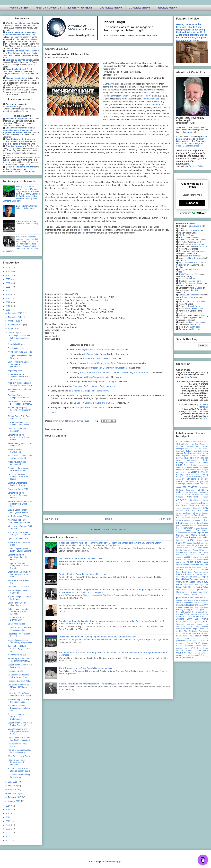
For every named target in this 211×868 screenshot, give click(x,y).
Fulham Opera (203, 526)
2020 (8, 291)
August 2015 (14, 329)
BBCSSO (205, 458)
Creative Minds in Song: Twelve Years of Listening (82, 574)
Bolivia (191, 463)
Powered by (192, 213)
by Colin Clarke (198, 474)
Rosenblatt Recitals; (185, 605)
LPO (197, 555)
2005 (8, 840)
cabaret (192, 482)
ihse (207, 540)
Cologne (179, 497)
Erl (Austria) (186, 518)
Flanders (186, 526)
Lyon (207, 555)
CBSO (202, 484)
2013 (8, 810)
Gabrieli (179, 528)
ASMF (194, 449)
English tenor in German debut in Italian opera (80, 558)
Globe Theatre (184, 530)
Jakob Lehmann (196, 322)
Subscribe (192, 203)
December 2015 (15, 313)
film (195, 523)
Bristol (194, 465)
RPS (196, 605)
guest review (202, 537)
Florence (193, 526)
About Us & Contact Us (48, 8)
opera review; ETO (191, 585)
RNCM (206, 603)
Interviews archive (167, 8)
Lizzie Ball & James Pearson (192, 283)
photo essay (193, 592)
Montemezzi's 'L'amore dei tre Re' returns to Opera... (20, 403)
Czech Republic (202, 505)
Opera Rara (195, 582)
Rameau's (97, 359)
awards (206, 449)
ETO (200, 518)
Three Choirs (182, 638)
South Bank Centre (198, 619)
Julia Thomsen (195, 256)
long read (190, 555)
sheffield (179, 614)
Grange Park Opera (186, 535)
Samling (187, 610)
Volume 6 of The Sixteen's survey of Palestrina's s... (20, 534)
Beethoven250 (192, 460)
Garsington (188, 528)
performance (203, 590)
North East (181, 572)
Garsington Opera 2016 (18, 489)
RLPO (200, 603)
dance (178, 508)
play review (203, 592)
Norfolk (205, 570)
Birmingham (181, 463)
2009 (8, 825)
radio (197, 598)
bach (178, 451)
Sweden (205, 626)
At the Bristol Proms (16, 344)
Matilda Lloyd (194, 329)
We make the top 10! (17, 655)
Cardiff (196, 484)
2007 (8, 833)
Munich (206, 557)
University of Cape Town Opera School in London (19, 694)
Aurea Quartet (151, 105)
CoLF (206, 495)
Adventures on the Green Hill (195, 444)
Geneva (197, 528)
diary (206, 508)
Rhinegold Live (188, 603)
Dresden (180, 511)
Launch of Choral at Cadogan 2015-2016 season (18, 477)
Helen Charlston (200, 247)
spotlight (204, 622)
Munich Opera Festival (184, 560)
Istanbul (196, 543)
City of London (196, 492)
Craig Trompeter (186, 274)
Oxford (179, 587)
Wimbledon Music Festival (186, 655)
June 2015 (13, 782)
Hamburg (180, 540)
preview (182, 597)
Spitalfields (181, 622)
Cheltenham (190, 490)
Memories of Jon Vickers (18, 587)
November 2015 (15, 317)
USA (200, 641)
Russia (201, 605)
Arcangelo (180, 449)
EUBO (206, 518)
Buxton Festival (198, 472)
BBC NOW (195, 458)
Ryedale (179, 607)
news (205, 567)
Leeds (192, 548)
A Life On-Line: (197, 442)
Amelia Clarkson (195, 288)
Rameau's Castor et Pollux (19, 681)
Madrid (179, 557)
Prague (195, 594)
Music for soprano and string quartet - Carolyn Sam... (19, 731)
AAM (206, 442)
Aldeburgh (181, 446)
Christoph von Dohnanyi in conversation (108, 368)
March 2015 (14, 793)
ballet (183, 451)
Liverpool (192, 552)
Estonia (194, 518)
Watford (198, 646)
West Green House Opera (19, 756)
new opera (180, 567)
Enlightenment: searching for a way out (19, 776)
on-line (189, 577)
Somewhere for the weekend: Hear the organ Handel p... (20, 437)
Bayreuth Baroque (190, 456)
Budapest (205, 470)
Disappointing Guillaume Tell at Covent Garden (18, 676)
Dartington (187, 508)
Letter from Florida (191, 550)
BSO (199, 470)
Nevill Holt (204, 565)
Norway (196, 574)
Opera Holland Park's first (93, 407)
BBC (187, 458)
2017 (8, 302)
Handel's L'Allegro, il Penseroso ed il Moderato (17, 762)
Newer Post (52, 519)
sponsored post (193, 622)
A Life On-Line (183, 442)
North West (193, 572)
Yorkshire (189, 658)
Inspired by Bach (15, 371)
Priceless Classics (16, 348)
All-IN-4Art (191, 446)
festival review (188, 523)
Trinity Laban (198, 638)
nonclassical (197, 570)
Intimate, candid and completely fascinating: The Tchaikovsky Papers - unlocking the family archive (105, 684)
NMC (190, 570)
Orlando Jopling (196, 226)
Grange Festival (201, 533)
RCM (206, 598)
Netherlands (194, 565)
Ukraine (195, 641)
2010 (8, 821)
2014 (8, 806)
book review (202, 463)
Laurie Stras (184, 315)
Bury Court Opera (183, 472)
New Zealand (197, 567)
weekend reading (183, 648)
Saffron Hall (189, 607)
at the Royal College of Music (112, 363)
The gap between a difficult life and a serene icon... (19, 424)
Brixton (186, 470)
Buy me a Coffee (196, 166)
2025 (8, 272)
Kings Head (186, 545)
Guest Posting (189, 537)
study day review (184, 627)
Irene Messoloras (196, 244)
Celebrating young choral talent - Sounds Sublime (19, 550)
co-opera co (197, 495)
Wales (179, 646)
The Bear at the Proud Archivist (17, 745)
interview (181, 543)
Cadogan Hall (202, 481)
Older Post (165, 519)
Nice (186, 570)
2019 (8, 295)
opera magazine (201, 579)
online (195, 577)
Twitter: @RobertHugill (80, 8)
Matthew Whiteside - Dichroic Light (17, 619)
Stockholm (180, 624)
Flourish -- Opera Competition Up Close (18, 396)
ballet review (192, 451)
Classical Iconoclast (204, 406)
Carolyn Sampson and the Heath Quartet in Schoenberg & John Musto (114, 372)
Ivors (207, 543)
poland (179, 594)
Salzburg (180, 610)
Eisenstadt (180, 515)
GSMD (179, 537)
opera (206, 577)
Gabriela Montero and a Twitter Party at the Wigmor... (18, 611)
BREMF (180, 465)
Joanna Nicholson (151, 99)
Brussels (193, 470)
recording (205, 600)
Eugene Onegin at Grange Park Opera (19, 598)
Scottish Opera (191, 612)
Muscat (195, 560)
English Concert (201, 515)
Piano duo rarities (15, 671)
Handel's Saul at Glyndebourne (15, 451)
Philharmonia (181, 592)
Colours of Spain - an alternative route (17, 604)
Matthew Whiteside (112, 84)
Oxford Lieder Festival (192, 587)
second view (203, 612)
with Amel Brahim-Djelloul (99, 349)
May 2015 (13, 786)
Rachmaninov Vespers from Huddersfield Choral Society (20, 504)
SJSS (186, 614)
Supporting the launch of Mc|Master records (18, 469)
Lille (186, 552)
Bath (178, 456)
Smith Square (203, 614)
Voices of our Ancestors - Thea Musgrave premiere (20, 641)
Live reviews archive (111, 8)
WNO (200, 655)
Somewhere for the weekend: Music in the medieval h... (19, 377)
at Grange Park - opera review (96, 386)
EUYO (178, 520)
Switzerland (181, 629)
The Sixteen (203, 634)
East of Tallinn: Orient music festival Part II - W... (20, 724)
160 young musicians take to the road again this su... (19, 338)
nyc (202, 574)
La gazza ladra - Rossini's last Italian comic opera (19, 739)
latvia (206, 545)
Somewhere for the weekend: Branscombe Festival (19, 495)
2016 (8, 306)
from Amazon (191, 377)
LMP (199, 552)
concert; (205, 501)
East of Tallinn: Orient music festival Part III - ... (20, 666)
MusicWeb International (198, 411)
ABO (178, 444)
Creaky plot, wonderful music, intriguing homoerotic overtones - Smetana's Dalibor (97, 637)
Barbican (188, 453)
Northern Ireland (184, 574)
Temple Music (198, 629)
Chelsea (179, 490)
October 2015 (14, 321)
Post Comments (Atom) (114, 529)
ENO (178, 518)
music (200, 560)
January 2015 (14, 801)
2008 (8, 829)
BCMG (179, 460)
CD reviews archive (139, 8)
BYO (186, 481)
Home (54, 412)
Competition (193, 497)
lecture (186, 548)
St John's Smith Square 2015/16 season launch (19, 770)
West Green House (200, 648)
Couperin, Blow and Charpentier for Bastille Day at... (19, 566)
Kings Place (198, 545)
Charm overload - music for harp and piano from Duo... (20, 574)
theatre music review (185, 636)
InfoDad (205, 418)
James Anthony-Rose (188, 295)
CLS (184, 495)
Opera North (182, 582)
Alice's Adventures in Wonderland (17, 463)
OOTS (200, 577)
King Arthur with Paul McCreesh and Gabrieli (19, 521)
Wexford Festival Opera (197, 650)
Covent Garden (188, 505)
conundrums (196, 503)
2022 (8, 283)
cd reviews (203, 487)
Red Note (115, 102)
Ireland (189, 543)
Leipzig (179, 550)
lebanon (179, 548)
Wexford (179, 650)
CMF (189, 495)
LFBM (202, 550)
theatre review (202, 636)
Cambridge (180, 484)
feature (198, 520)
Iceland (200, 540)
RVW (206, 605)
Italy (202, 543)
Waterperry (188, 646)
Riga (196, 603)
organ (202, 585)
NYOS (178, 577)
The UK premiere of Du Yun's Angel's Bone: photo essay (85, 668)
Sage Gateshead (201, 607)
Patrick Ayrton (194, 306)
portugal (187, 594)
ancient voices (202, 446)
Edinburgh (187, 513)
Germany (205, 528)
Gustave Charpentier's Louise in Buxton (17, 484)
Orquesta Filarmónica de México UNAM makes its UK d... (20, 687)
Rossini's (98, 377)
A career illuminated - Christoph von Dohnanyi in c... (19, 708)
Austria (200, 449)
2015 (8, 310)
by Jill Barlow (194, 477)
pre (201, 594)
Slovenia (193, 614)
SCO (206, 610)
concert (205, 497)
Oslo (206, 585)
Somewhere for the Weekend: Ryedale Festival (17, 557)
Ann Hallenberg (199, 302)
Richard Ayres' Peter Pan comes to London (19, 417)
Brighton (187, 465)
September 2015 (16, 325)
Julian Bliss (195, 327)
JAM (178, 545)
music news (194, 562)
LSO (202, 555)
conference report (183, 503)
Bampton (180, 453)
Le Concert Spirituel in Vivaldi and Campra (94, 403)
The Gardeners (191, 631)
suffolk (197, 627)
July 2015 (13, 332)
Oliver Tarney (194, 258)
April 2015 (13, 790)
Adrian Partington (196, 240)
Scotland (180, 612)
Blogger (118, 862)
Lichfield (179, 552)
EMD (187, 515)
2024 (8, 275)
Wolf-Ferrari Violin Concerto (20, 352)
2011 (8, 817)
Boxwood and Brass (16, 624)
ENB (192, 515)
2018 (8, 298)
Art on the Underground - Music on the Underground (19, 717)
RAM (201, 598)
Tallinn (189, 629)
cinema (187, 492)
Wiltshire (205, 653)
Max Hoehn (192, 251)
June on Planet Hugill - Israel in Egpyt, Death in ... (19, 649)
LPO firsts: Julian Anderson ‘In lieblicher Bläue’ (20, 629)
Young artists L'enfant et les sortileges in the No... (20, 457)
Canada (189, 484)
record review (194, 600)
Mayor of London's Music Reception (19, 430)
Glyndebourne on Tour (185, 533)
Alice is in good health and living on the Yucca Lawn (20, 384)
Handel (190, 540)
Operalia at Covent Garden (19, 539)
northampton (204, 572)
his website (83, 230)
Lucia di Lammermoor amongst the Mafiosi (18, 511)
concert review (188, 500)
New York (188, 567)
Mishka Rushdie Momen (196, 309)
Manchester (187, 557)
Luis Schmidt (194, 231)
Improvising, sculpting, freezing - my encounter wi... (19, 410)
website (206, 646)
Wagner (205, 643)
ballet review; (203, 451)
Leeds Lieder (202, 548)
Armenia (188, 449)
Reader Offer (181, 600)
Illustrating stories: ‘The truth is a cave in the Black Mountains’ (88, 605)
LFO (207, 550)
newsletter (180, 570)
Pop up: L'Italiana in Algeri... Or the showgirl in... (20, 751)
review (179, 603)
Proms (191, 598)
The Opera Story (189, 634)
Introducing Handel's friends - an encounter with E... (20, 660)
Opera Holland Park (185, 579)
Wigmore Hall (184, 653)
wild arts (197, 653)
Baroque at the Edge (200, 453)
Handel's (107, 382)
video (65, 58)
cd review (57, 58)
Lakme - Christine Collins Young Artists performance (19, 364)
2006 (8, 837)
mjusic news (198, 557)
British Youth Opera (184, 467)
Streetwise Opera (202, 624)
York (184, 658)
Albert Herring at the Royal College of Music (19, 701)
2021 (8, 287)
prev (207, 594)
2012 (8, 814)
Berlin (206, 460)
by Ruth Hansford (191, 479)
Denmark (197, 508)
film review (201, 523)
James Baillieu (192, 237)
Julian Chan (191, 279)
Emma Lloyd (148, 93)
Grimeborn (204, 535)
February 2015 (15, 797)
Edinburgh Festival (200, 513)
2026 (8, 268)
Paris (192, 590)
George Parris (195, 281)
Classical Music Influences (188, 146)
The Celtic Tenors (187, 235)
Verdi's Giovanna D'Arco (18, 516)
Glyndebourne (202, 530)
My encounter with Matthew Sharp (96, 395)
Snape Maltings (183, 617)
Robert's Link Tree (19, 8)
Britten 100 (198, 467)
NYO (206, 574)
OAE (183, 577)
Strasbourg (190, 624)
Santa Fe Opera (197, 610)
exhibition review (188, 520)
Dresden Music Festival (194, 511)
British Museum (203, 465)
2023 (8, 279)
